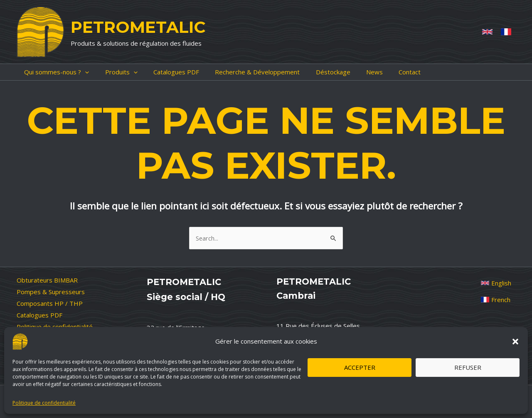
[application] (78, 72)
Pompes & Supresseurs (51, 292)
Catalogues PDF (39, 315)
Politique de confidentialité (44, 403)
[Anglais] (487, 32)
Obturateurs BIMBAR (47, 280)
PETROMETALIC (138, 27)
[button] (515, 342)
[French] (506, 32)
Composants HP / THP (50, 303)
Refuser (468, 367)
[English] (496, 283)
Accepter (360, 367)
